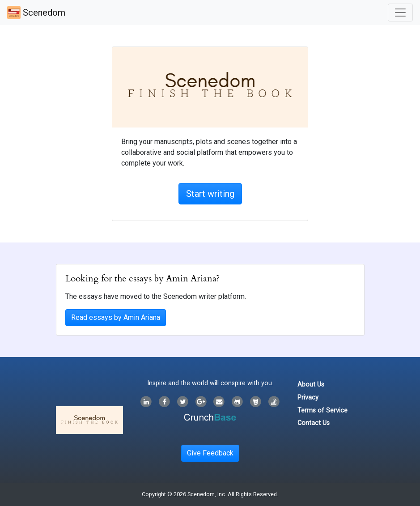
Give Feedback (210, 453)
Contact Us (314, 423)
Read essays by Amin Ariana (116, 317)
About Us (311, 385)
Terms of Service (322, 410)
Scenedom (36, 13)
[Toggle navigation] (400, 13)
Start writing (210, 194)
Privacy (308, 398)
